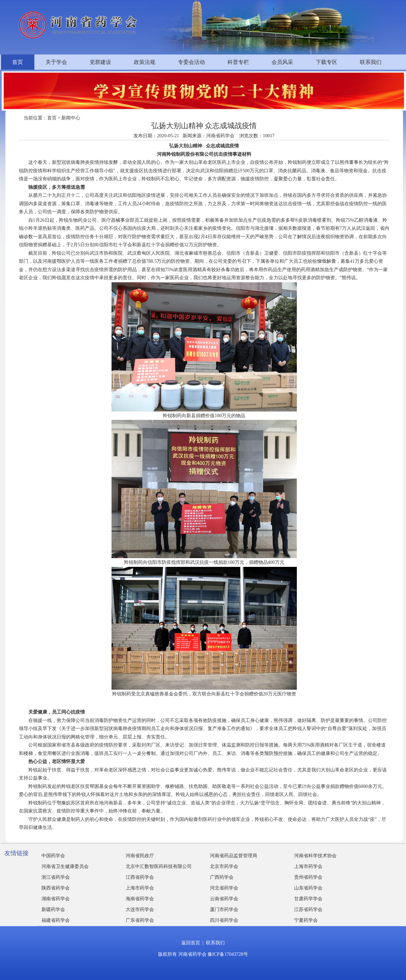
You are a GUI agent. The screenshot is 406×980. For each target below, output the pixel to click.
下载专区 (326, 62)
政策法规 (145, 62)
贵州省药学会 (308, 877)
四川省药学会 (224, 920)
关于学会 (56, 62)
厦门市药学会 (224, 910)
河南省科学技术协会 (315, 856)
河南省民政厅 (140, 856)
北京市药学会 (224, 866)
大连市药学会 (140, 910)
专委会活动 (191, 62)
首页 (18, 62)
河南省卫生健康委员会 (65, 866)
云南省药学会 (224, 899)
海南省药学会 (140, 899)
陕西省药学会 (56, 888)
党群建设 (100, 62)
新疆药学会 (53, 910)
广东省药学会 (140, 920)
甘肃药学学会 (308, 899)
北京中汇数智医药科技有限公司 (159, 866)
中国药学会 (53, 856)
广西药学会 (222, 877)
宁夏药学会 (306, 920)
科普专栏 (238, 62)
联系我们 (371, 62)
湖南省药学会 (56, 899)
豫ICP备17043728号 (228, 954)
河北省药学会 (224, 888)
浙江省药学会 (56, 877)
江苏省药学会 (308, 910)
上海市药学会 (308, 866)
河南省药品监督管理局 (233, 856)
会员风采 (282, 62)
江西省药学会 (140, 877)
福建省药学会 (56, 920)
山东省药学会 (308, 888)
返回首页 (191, 943)
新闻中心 (71, 118)
